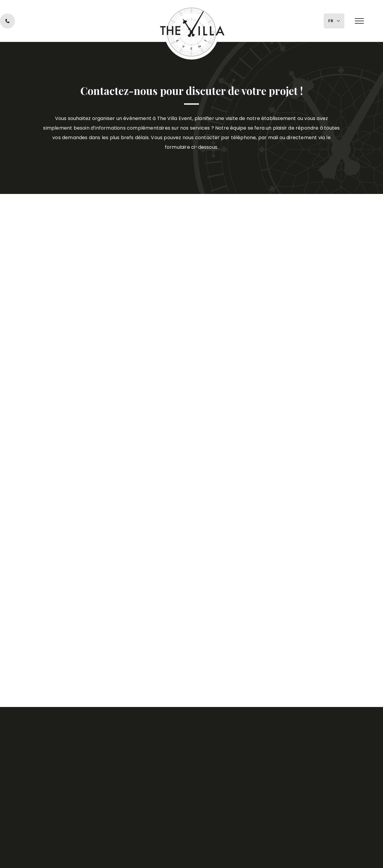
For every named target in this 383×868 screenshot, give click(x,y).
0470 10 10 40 (55, 21)
